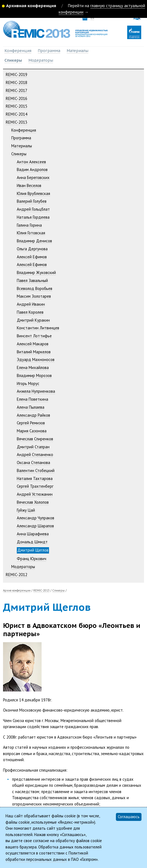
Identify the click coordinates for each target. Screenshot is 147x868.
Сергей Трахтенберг (35, 486)
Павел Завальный (32, 280)
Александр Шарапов (35, 526)
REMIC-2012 (17, 575)
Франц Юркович (32, 559)
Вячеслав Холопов (33, 502)
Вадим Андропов (32, 169)
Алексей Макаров (33, 344)
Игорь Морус (28, 383)
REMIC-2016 (17, 98)
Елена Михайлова (33, 367)
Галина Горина (29, 225)
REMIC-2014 (17, 114)
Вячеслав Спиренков (35, 439)
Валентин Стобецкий (36, 470)
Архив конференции (17, 590)
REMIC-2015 (17, 106)
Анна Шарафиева (33, 534)
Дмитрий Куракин (33, 320)
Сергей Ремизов (31, 423)
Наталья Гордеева (33, 217)
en (92, 18)
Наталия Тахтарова (35, 478)
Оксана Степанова (33, 463)
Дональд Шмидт (32, 542)
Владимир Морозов (34, 375)
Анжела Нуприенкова (36, 391)
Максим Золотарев (34, 296)
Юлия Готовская (31, 233)
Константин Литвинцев (38, 328)
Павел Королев (30, 312)
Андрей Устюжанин (35, 494)
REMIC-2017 (17, 90)
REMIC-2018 (17, 82)
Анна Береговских (33, 177)
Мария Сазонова (32, 431)
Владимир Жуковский (36, 272)
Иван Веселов (29, 185)
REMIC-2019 (17, 74)
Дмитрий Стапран (33, 447)
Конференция (18, 51)
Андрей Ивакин (31, 304)
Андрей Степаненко (35, 455)
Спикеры (13, 60)
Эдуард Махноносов (36, 360)
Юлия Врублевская (33, 193)
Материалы (77, 51)
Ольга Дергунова (32, 249)
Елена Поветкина (32, 399)
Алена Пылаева (31, 407)
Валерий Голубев (32, 201)
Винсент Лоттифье (34, 336)
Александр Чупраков (36, 518)
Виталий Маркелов (34, 352)
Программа (49, 51)
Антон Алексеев (31, 162)
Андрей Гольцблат (33, 209)
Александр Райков (33, 415)
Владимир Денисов (34, 241)
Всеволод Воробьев (35, 288)
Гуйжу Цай (26, 510)
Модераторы (41, 60)
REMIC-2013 (17, 122)
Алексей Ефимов (32, 257)
